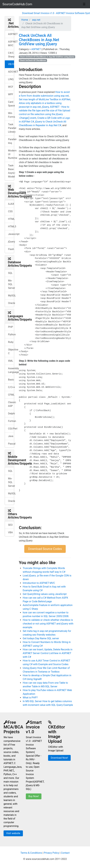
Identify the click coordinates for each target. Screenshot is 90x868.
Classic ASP (11, 404)
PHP (11, 327)
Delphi (11, 414)
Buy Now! (34, 796)
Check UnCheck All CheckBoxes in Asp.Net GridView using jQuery (39, 40)
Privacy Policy (52, 853)
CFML (11, 395)
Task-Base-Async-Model (11, 171)
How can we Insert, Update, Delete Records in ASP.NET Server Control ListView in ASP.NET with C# (48, 653)
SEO (10, 525)
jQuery (11, 242)
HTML (11, 219)
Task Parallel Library (11, 128)
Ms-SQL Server (11, 284)
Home (25, 20)
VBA (10, 532)
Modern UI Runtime (11, 154)
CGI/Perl (11, 429)
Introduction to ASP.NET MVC (39, 583)
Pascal (11, 444)
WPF (11, 94)
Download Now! (59, 758)
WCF (11, 87)
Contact (65, 853)
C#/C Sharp (11, 55)
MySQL (11, 296)
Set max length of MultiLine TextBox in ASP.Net (45, 99)
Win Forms (11, 115)
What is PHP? (30, 698)
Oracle (11, 303)
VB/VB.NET (11, 64)
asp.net (36, 20)
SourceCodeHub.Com (17, 4)
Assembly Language (11, 370)
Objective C (11, 351)
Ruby (11, 342)
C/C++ (11, 387)
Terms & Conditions (31, 853)
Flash (11, 249)
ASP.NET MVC (11, 44)
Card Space (11, 104)
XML (11, 361)
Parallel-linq (11, 141)
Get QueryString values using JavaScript (45, 594)
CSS (10, 211)
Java (11, 436)
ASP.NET (11, 34)
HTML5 (11, 227)
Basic (11, 380)
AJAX (11, 204)
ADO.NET (11, 72)
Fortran (11, 421)
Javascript (11, 234)
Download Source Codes (45, 549)
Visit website (13, 833)
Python (11, 334)
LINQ (11, 79)
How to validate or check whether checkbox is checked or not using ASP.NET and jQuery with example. (48, 624)
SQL (10, 273)
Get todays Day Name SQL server (41, 638)
